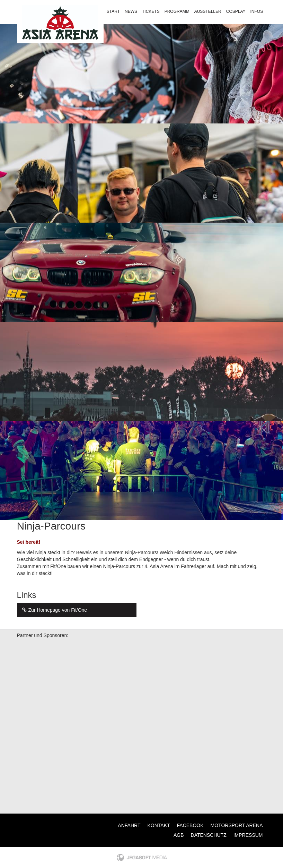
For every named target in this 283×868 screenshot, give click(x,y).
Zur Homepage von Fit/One (54, 610)
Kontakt (185, 28)
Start (113, 11)
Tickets (151, 11)
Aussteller (208, 11)
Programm (177, 11)
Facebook (190, 825)
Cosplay (236, 11)
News (131, 11)
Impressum (248, 835)
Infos (257, 11)
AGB (179, 835)
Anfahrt (129, 825)
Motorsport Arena (237, 825)
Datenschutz (209, 835)
